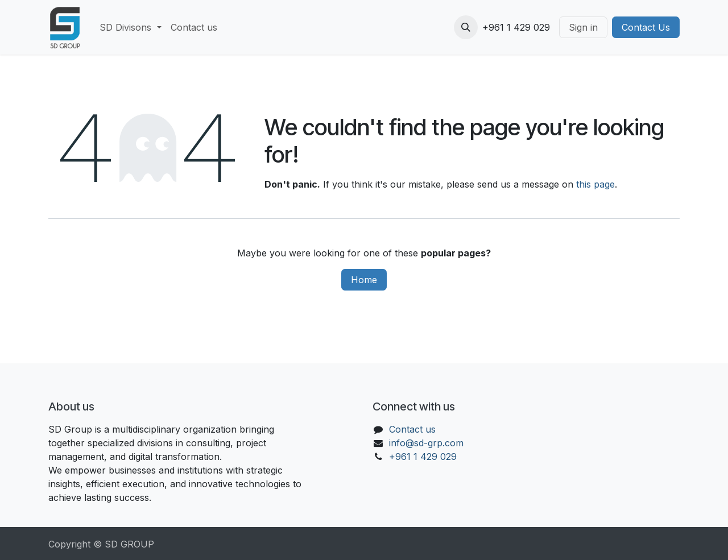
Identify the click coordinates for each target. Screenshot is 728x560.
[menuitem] (130, 27)
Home (364, 280)
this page (595, 184)
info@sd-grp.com (426, 443)
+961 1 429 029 (423, 457)
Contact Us (646, 27)
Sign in (583, 27)
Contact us (412, 429)
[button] (466, 27)
